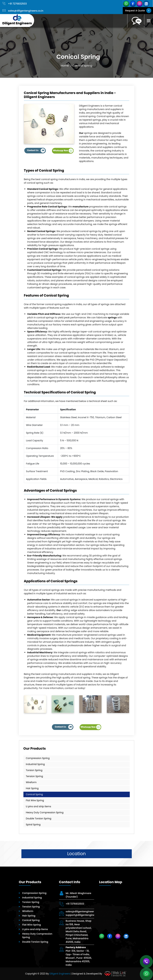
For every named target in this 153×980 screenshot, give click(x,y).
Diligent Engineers (60, 973)
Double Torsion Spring (39, 818)
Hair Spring (32, 788)
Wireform (31, 782)
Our (81, 133)
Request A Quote (138, 11)
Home (65, 66)
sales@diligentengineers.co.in (23, 11)
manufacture (80, 207)
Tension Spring (34, 776)
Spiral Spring (33, 825)
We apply (57, 517)
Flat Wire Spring (35, 800)
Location (76, 854)
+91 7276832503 (15, 4)
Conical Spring (34, 794)
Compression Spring (38, 758)
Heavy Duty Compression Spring (45, 812)
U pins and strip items (39, 806)
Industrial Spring (35, 764)
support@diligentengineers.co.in (85, 915)
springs (112, 318)
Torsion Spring (34, 770)
